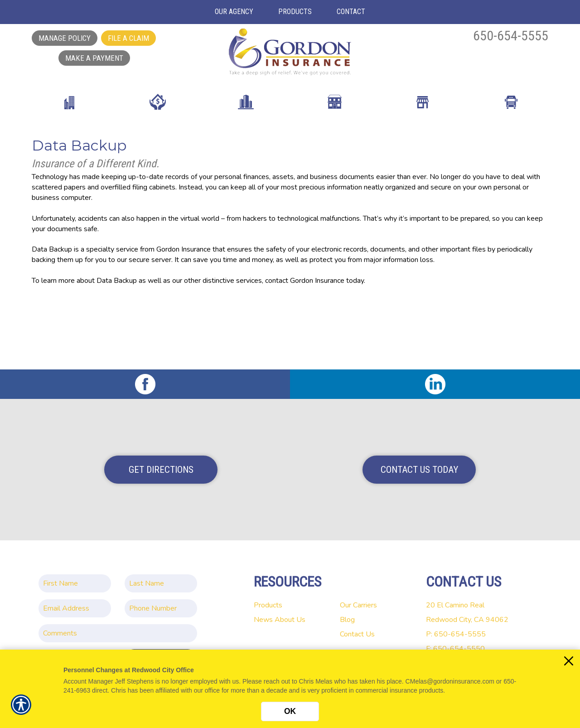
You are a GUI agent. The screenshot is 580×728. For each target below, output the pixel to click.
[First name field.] (75, 583)
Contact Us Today (419, 470)
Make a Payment (94, 58)
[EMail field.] (75, 608)
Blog (347, 620)
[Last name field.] (161, 583)
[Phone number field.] (161, 608)
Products (268, 605)
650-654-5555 (511, 36)
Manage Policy (65, 38)
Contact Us (357, 634)
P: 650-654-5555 (456, 634)
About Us (290, 620)
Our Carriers (358, 605)
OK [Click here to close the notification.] (290, 711)
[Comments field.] (118, 633)
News (263, 620)
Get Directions (161, 470)
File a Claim (128, 38)
